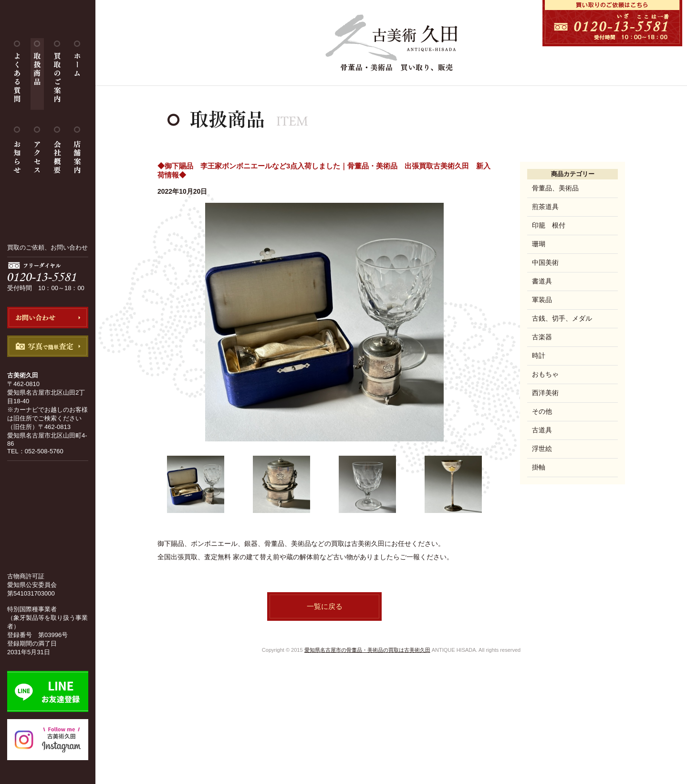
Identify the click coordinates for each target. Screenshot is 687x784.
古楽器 (542, 337)
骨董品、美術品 (555, 188)
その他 (542, 411)
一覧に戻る (325, 606)
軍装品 (542, 300)
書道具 (542, 281)
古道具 (542, 430)
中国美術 (545, 262)
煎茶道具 (545, 207)
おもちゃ (545, 374)
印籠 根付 (549, 225)
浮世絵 (542, 449)
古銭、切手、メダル (562, 318)
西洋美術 (545, 393)
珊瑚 (539, 244)
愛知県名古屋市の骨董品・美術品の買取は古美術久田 (367, 650)
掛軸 (539, 467)
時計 (539, 355)
